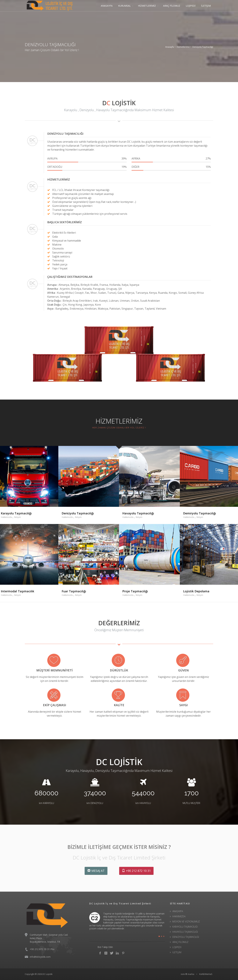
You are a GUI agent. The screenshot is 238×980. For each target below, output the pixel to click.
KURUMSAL (124, 6)
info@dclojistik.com (40, 957)
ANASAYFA (107, 6)
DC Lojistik (48, 974)
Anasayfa (170, 47)
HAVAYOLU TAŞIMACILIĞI (185, 932)
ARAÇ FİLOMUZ (172, 6)
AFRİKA (171, 159)
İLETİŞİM (206, 6)
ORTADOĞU (87, 167)
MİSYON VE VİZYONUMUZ (186, 922)
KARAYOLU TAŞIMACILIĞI (185, 927)
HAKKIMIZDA (179, 916)
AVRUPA (87, 159)
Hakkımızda (6, 517)
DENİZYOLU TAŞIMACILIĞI (186, 937)
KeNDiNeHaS (206, 974)
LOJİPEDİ (191, 6)
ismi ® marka (188, 974)
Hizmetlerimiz (183, 47)
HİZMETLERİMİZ (147, 6)
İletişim (18, 517)
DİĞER (171, 167)
